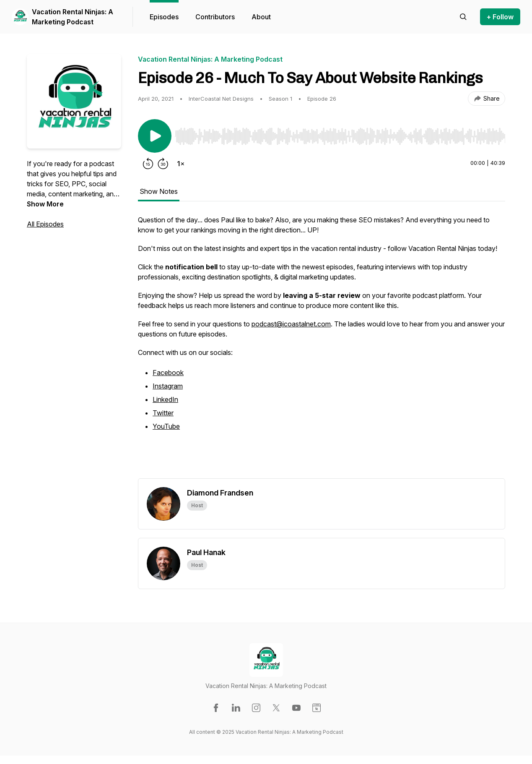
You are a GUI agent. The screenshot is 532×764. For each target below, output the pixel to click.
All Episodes (45, 224)
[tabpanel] (322, 347)
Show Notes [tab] (159, 191)
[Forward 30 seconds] (163, 164)
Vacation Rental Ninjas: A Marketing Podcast (73, 17)
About (261, 17)
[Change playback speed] (181, 164)
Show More (45, 204)
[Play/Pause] (155, 136)
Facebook (168, 373)
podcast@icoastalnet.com (291, 324)
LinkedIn (165, 399)
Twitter (163, 413)
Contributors (215, 17)
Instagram (168, 386)
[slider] (340, 136)
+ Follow (500, 17)
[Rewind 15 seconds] (148, 164)
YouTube (166, 426)
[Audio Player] (340, 134)
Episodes (164, 17)
